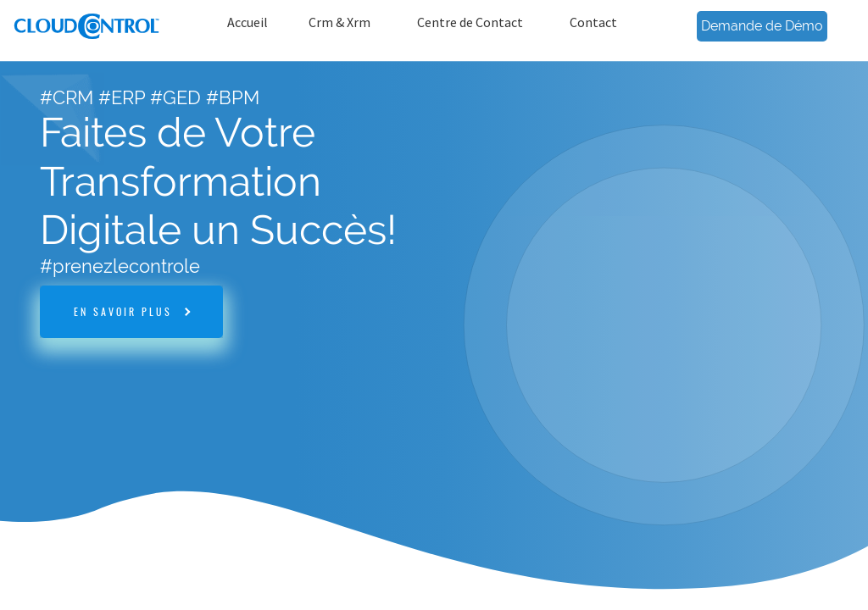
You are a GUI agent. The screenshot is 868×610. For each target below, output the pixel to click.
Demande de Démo (762, 26)
